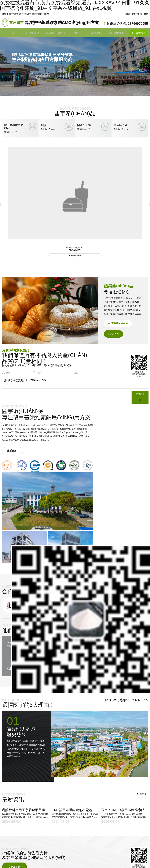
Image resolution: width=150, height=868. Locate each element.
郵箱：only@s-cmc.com (136, 14)
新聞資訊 (96, 33)
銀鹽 (92, 828)
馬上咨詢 (15, 794)
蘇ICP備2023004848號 (80, 843)
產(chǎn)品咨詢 (139, 33)
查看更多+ (15, 468)
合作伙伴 (75, 33)
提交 (76, 374)
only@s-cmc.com (65, 829)
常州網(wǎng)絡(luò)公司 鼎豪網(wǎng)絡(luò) (40, 847)
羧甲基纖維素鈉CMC (100, 824)
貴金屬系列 (95, 836)
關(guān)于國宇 (54, 33)
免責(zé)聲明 (70, 847)
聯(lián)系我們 (117, 33)
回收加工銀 (95, 832)
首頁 (13, 33)
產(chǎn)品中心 (33, 33)
